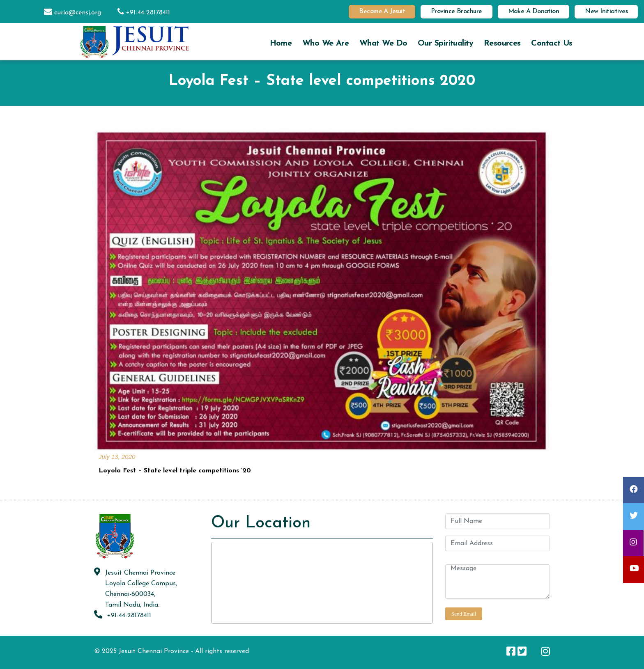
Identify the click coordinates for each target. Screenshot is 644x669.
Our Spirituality (445, 44)
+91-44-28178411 (140, 13)
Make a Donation (534, 11)
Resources (502, 44)
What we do (383, 44)
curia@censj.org (68, 13)
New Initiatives (606, 11)
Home (281, 44)
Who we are (325, 44)
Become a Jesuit (382, 11)
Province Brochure (457, 11)
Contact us (552, 44)
